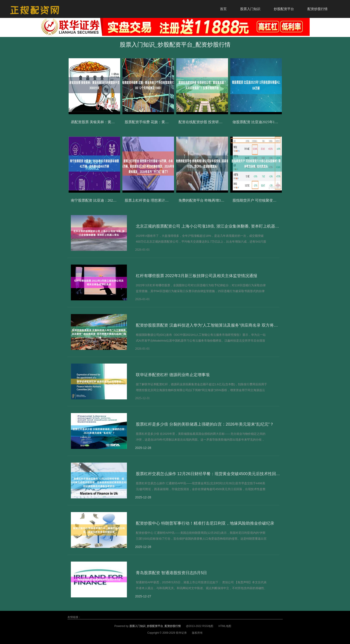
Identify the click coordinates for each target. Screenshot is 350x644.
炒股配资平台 (284, 9)
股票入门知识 (250, 9)
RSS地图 (208, 626)
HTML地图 (225, 626)
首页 (223, 9)
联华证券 (181, 633)
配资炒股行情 (317, 9)
